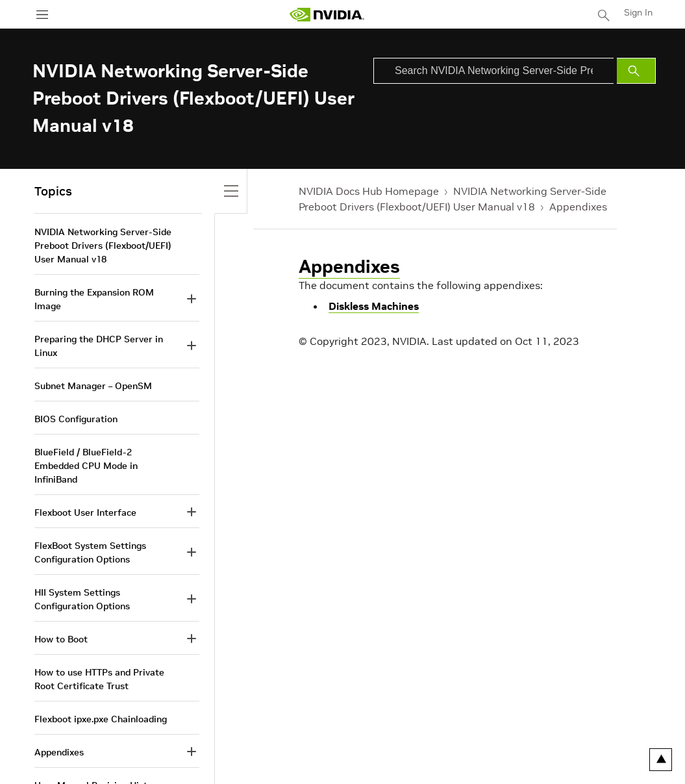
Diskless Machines (374, 306)
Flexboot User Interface (85, 512)
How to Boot (61, 639)
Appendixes (578, 207)
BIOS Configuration (76, 419)
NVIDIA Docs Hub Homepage (369, 191)
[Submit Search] (636, 71)
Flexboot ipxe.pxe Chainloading (101, 719)
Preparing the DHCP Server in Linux (99, 346)
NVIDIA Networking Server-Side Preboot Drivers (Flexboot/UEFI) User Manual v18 (103, 246)
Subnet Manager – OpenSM (93, 386)
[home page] (327, 15)
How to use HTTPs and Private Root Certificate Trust (99, 679)
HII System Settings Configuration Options (82, 599)
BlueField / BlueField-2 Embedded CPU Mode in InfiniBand (86, 466)
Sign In (638, 12)
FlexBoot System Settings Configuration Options (90, 552)
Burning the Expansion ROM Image (94, 299)
